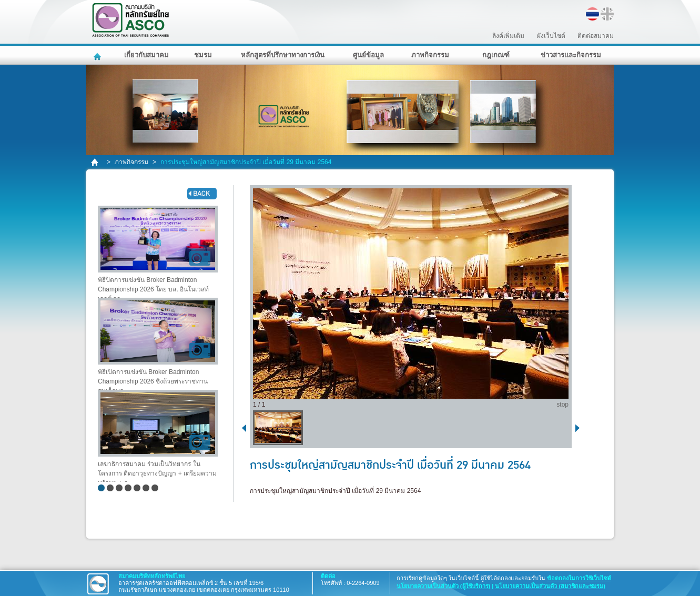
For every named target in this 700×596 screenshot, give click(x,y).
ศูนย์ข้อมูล (368, 55)
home (95, 162)
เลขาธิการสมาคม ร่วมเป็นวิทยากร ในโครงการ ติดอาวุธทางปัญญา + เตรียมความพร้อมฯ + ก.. (158, 436)
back (202, 194)
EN (607, 14)
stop (562, 405)
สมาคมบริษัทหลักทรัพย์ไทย (158, 20)
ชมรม (203, 55)
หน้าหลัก (99, 55)
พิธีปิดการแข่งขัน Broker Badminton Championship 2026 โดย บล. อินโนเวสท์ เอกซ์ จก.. (158, 252)
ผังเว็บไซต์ (551, 36)
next (580, 427)
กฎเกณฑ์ (496, 55)
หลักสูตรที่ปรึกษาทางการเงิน (283, 55)
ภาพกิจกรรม (430, 55)
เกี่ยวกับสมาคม (146, 55)
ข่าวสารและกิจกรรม (571, 55)
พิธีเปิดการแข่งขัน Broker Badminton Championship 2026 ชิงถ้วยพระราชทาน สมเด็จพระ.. (158, 344)
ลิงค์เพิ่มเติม (508, 36)
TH (592, 14)
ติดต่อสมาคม (596, 36)
